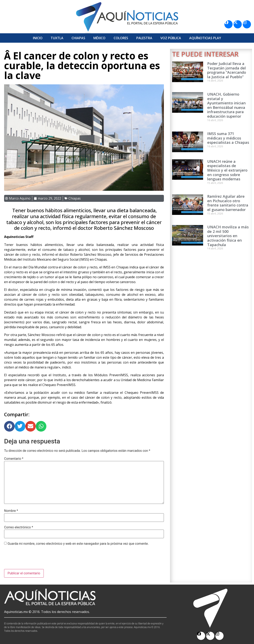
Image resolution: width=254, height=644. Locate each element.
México (99, 38)
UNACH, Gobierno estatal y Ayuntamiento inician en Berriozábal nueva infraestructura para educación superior (226, 105)
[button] (9, 426)
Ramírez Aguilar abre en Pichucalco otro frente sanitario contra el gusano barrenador (228, 203)
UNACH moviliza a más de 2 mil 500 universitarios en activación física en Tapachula (228, 236)
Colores (121, 38)
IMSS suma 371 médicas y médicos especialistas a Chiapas (228, 138)
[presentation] (35, 559)
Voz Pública (171, 38)
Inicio (38, 38)
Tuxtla (57, 38)
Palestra (144, 38)
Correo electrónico (19, 527)
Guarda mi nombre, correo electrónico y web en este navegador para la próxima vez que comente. (78, 544)
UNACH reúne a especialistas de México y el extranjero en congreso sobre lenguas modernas (227, 170)
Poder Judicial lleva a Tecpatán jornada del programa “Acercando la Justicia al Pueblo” (227, 70)
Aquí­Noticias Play (205, 38)
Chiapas (78, 38)
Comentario (14, 459)
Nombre (11, 511)
